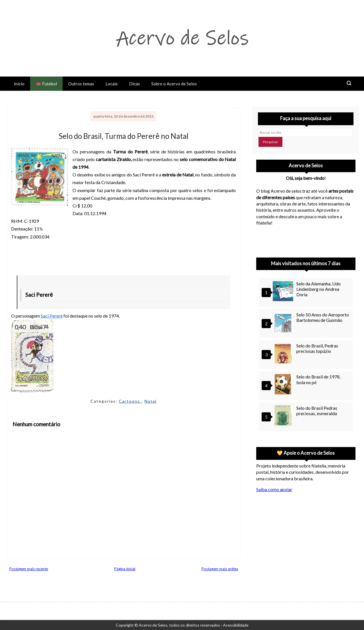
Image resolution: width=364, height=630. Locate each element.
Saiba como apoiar (274, 489)
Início (19, 84)
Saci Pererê (52, 316)
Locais (112, 84)
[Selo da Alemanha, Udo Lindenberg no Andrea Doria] (284, 292)
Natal (151, 401)
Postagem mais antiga (220, 569)
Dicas (135, 84)
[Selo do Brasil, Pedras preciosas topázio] (284, 354)
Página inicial (125, 569)
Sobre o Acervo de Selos (174, 84)
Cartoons (130, 401)
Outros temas (81, 84)
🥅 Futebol (46, 84)
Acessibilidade (236, 625)
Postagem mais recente (29, 569)
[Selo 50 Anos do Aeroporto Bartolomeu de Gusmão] (284, 323)
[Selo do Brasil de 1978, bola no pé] (284, 385)
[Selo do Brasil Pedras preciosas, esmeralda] (284, 416)
